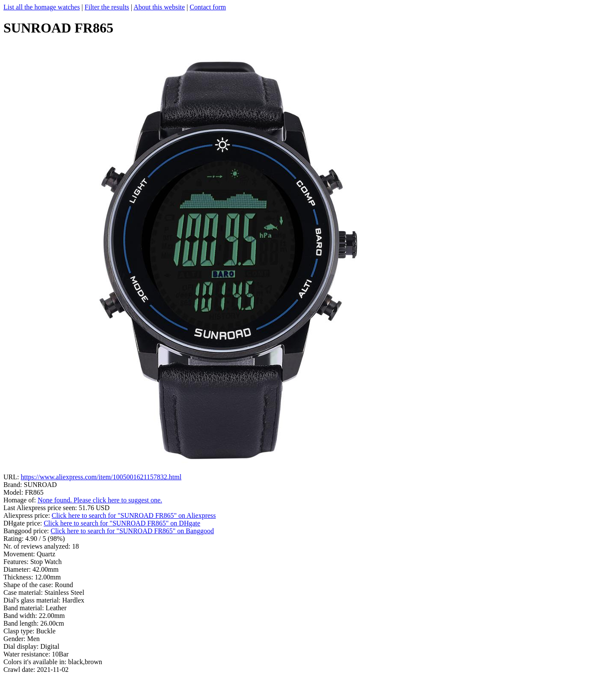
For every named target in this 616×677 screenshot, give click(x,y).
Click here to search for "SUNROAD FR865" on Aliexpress (134, 515)
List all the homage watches (42, 7)
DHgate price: (24, 523)
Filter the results (107, 7)
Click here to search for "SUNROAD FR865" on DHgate (122, 523)
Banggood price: (27, 531)
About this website (159, 7)
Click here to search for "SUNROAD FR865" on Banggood (132, 531)
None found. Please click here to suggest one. (100, 500)
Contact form (208, 7)
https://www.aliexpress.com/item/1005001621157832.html (101, 477)
